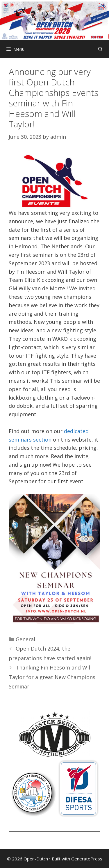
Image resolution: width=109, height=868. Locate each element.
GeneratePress (87, 859)
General (25, 639)
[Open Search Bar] (100, 49)
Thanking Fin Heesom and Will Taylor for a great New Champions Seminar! (52, 677)
